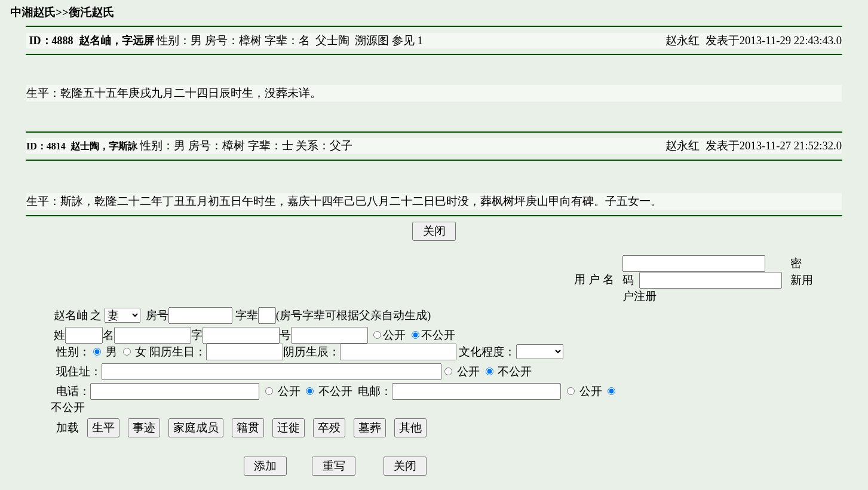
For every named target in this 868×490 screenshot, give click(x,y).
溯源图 (372, 40)
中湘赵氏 (33, 12)
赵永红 (683, 40)
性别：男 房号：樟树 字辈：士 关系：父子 (245, 146)
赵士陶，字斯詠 (104, 146)
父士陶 (332, 40)
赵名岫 (71, 315)
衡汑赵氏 (91, 12)
